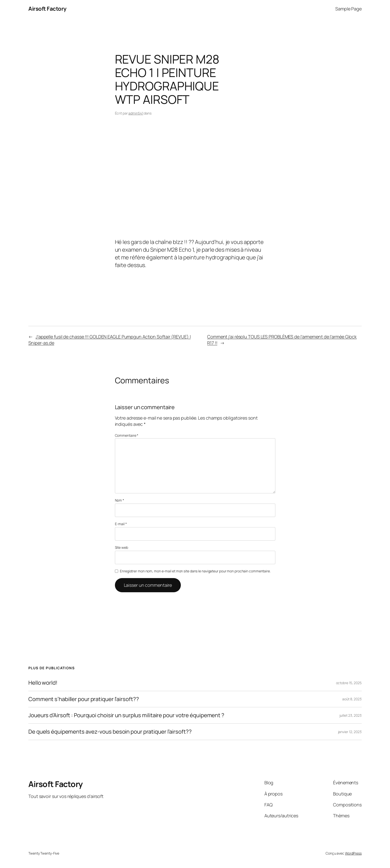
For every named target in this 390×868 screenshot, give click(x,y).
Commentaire (127, 435)
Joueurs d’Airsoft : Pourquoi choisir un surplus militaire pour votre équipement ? (126, 715)
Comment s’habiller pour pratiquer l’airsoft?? (84, 699)
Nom (120, 500)
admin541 (136, 113)
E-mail (121, 524)
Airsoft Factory (47, 9)
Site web (122, 547)
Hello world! (43, 683)
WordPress (353, 853)
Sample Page (348, 9)
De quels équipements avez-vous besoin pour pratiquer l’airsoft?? (110, 732)
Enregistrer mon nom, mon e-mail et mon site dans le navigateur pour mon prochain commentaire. (195, 571)
